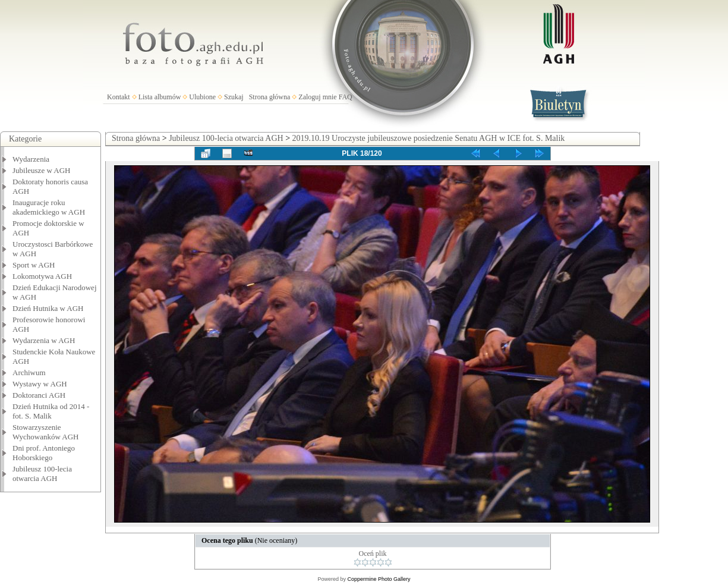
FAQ (346, 97)
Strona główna (270, 97)
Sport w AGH (34, 265)
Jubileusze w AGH (42, 170)
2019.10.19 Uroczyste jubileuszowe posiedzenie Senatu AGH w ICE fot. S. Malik (429, 138)
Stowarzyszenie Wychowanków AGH (46, 432)
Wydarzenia (31, 159)
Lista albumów (160, 97)
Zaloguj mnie (317, 97)
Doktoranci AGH (39, 395)
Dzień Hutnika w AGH (48, 308)
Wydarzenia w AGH (44, 340)
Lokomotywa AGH (42, 276)
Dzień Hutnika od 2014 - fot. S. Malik (51, 411)
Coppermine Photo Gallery (379, 579)
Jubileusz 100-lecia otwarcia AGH (42, 474)
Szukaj (234, 97)
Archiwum (29, 372)
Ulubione (202, 97)
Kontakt (119, 97)
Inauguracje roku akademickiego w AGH (49, 207)
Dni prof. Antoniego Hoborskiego (44, 453)
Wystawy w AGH (40, 384)
